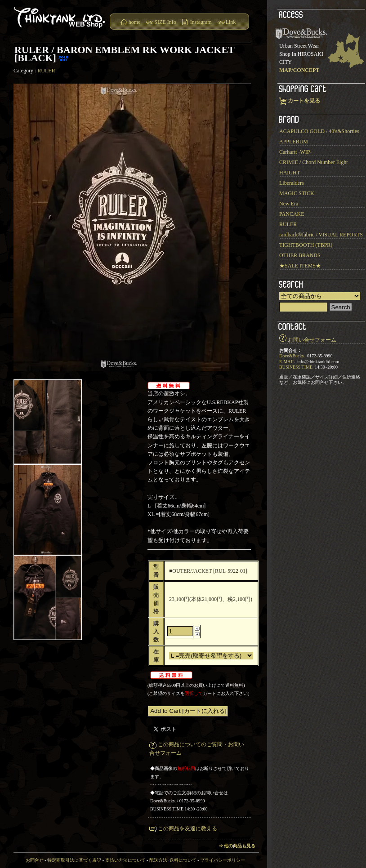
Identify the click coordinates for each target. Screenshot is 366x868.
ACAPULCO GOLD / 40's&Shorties (319, 131)
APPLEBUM (294, 142)
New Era (289, 204)
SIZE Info (165, 22)
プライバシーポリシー (223, 860)
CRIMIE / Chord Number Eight (314, 162)
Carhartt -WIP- (295, 152)
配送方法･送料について (173, 860)
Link (231, 22)
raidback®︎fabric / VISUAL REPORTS (321, 235)
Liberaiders (292, 183)
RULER (46, 71)
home (135, 22)
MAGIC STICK (297, 193)
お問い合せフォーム (312, 340)
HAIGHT (290, 173)
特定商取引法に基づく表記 (74, 860)
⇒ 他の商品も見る (237, 846)
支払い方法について (125, 860)
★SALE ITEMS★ (300, 266)
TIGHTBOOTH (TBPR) (306, 245)
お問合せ (35, 860)
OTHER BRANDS (300, 255)
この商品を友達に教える (187, 828)
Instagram (201, 22)
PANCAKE (292, 214)
